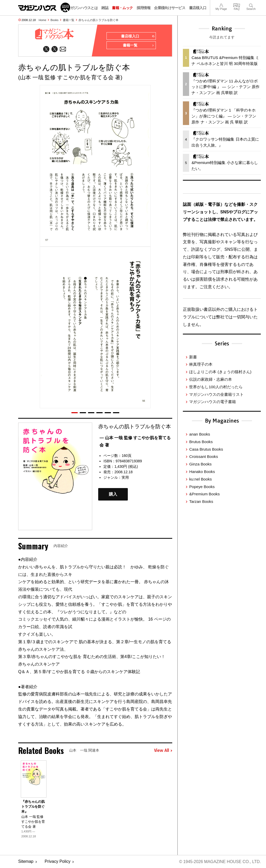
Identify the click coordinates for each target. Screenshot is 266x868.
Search (251, 5)
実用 (125, 478)
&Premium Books (204, 494)
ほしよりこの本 (220, 372)
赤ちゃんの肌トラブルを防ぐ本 (98, 20)
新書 (193, 357)
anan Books (199, 434)
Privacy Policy (58, 862)
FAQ (237, 5)
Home (42, 20)
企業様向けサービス (170, 8)
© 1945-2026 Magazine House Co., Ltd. (220, 862)
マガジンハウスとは (82, 8)
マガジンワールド (44, 7)
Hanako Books (202, 472)
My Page (221, 5)
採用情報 (144, 8)
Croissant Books (204, 456)
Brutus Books (201, 442)
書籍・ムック (122, 8)
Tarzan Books (201, 501)
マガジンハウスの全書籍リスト (216, 394)
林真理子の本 (201, 364)
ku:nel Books (200, 479)
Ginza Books (200, 464)
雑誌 (105, 8)
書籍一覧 (69, 20)
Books (55, 20)
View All (163, 751)
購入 (113, 494)
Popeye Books (202, 487)
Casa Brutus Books (206, 449)
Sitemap (26, 862)
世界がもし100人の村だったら (216, 387)
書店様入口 (198, 8)
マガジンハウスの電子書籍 (212, 402)
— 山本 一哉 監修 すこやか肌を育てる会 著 (135, 442)
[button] (75, 413)
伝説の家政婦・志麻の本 (211, 379)
